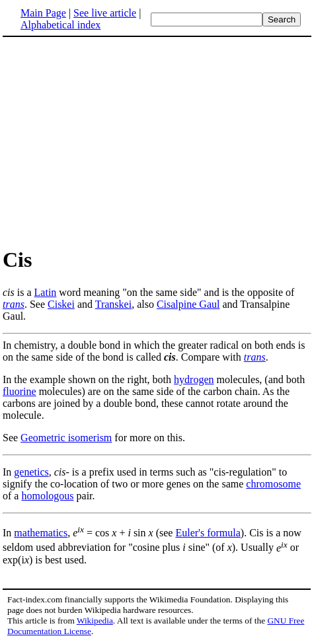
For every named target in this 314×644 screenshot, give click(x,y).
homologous (47, 496)
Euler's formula (208, 533)
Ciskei (61, 304)
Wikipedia (95, 621)
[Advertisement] (157, 141)
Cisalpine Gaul (188, 304)
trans (14, 304)
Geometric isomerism (66, 438)
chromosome (273, 484)
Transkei (113, 304)
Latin (46, 292)
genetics (31, 472)
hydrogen (194, 379)
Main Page (43, 13)
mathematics (41, 533)
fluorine (20, 391)
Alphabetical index (60, 25)
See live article (105, 13)
